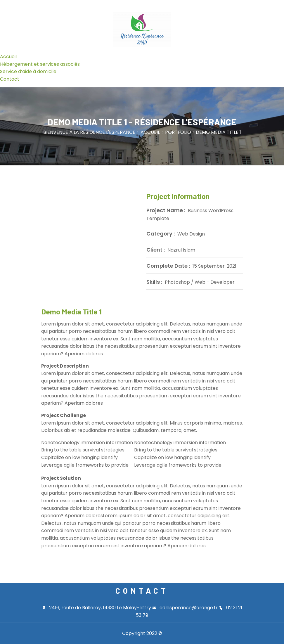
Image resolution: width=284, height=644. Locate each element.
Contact (10, 79)
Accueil (8, 57)
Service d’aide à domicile (28, 71)
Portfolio (178, 132)
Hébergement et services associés (40, 64)
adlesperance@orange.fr (186, 608)
